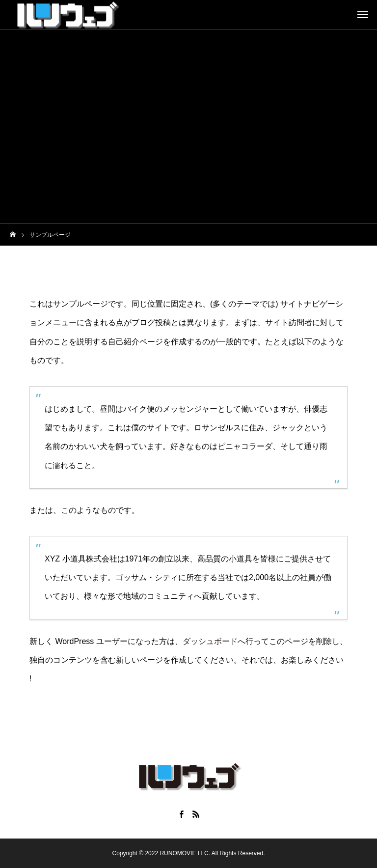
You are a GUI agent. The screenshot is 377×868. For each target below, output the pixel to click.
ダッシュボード (210, 641)
